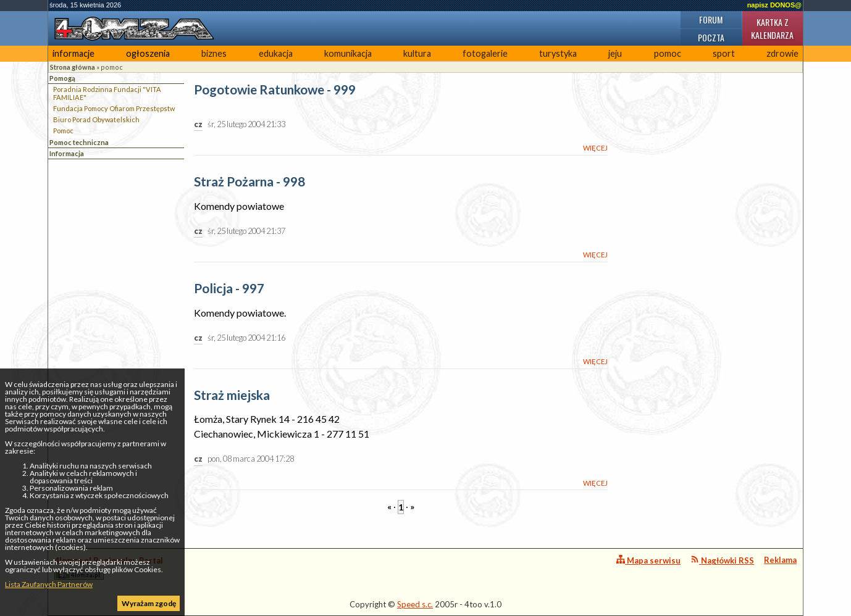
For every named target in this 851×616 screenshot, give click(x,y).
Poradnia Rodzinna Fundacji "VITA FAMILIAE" (107, 93)
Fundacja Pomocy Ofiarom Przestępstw (114, 108)
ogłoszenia (148, 53)
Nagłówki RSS (722, 560)
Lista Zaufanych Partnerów (49, 584)
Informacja (67, 153)
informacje (73, 53)
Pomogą (62, 78)
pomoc (668, 53)
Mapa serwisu (648, 560)
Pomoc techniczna (79, 142)
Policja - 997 (229, 289)
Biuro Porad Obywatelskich (96, 119)
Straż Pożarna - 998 (249, 182)
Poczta (711, 37)
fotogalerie (485, 53)
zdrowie (782, 53)
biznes (214, 53)
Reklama (780, 560)
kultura (417, 53)
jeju (615, 53)
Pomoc (63, 131)
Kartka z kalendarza (772, 28)
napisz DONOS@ (774, 5)
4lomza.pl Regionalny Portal (109, 568)
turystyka (558, 53)
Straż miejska (232, 395)
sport (724, 53)
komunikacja (348, 53)
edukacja (276, 53)
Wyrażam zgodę (149, 603)
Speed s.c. (415, 604)
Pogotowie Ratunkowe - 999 (275, 90)
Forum (711, 19)
